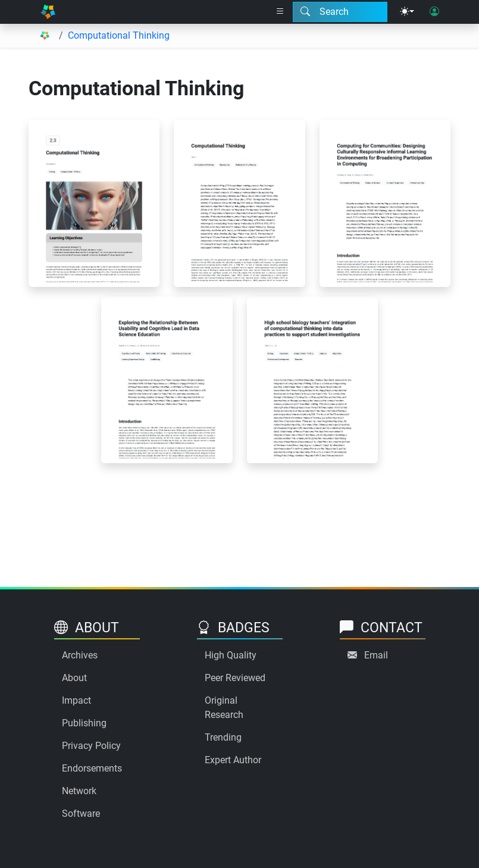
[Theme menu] (407, 12)
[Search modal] (340, 12)
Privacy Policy (91, 746)
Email (376, 655)
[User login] (434, 12)
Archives (80, 655)
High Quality (231, 655)
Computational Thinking (119, 35)
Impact (76, 700)
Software (81, 814)
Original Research (224, 708)
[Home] (48, 12)
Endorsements (92, 768)
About (74, 678)
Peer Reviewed (235, 678)
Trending (223, 737)
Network (79, 791)
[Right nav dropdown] (280, 12)
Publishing (84, 723)
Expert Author (233, 760)
